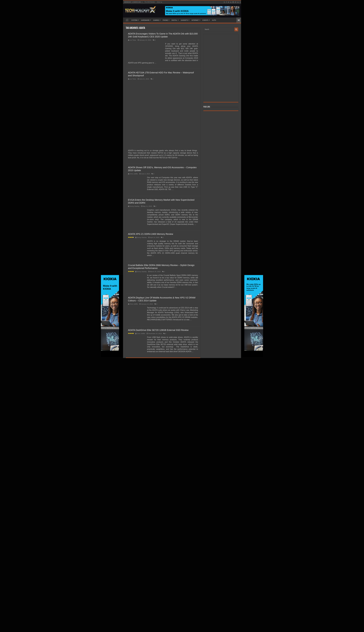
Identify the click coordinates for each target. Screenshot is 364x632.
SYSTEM (134, 20)
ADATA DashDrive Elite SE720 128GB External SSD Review (158, 601)
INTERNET (195, 20)
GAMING (156, 20)
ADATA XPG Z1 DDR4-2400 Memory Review (151, 505)
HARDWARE (145, 20)
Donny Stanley (134, 477)
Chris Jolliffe (134, 445)
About (159, 2)
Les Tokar (133, 40)
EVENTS (205, 20)
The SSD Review (150, 2)
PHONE (165, 20)
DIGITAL (174, 20)
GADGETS (184, 20)
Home (127, 20)
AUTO (214, 20)
